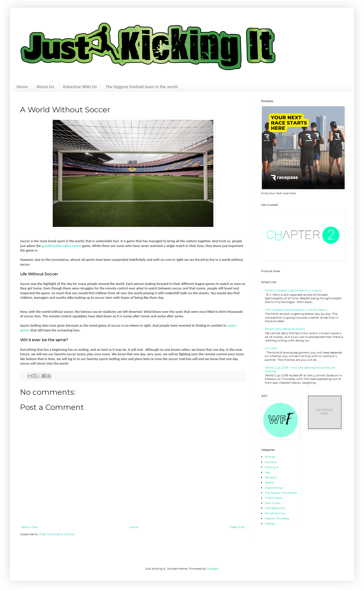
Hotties (270, 524)
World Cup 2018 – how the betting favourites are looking (300, 369)
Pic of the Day (275, 513)
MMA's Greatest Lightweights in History (293, 290)
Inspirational (274, 488)
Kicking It (272, 467)
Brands (270, 457)
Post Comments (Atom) (57, 534)
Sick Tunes (272, 503)
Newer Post (30, 527)
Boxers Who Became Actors (285, 329)
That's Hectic (274, 498)
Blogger (213, 569)
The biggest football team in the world (142, 87)
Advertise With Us (80, 87)
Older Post (237, 527)
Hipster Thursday (277, 518)
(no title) (271, 348)
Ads (267, 472)
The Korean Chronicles (281, 493)
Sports (269, 482)
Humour (271, 462)
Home (22, 87)
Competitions (275, 508)
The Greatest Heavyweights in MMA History (296, 310)
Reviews (271, 477)
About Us (45, 87)
